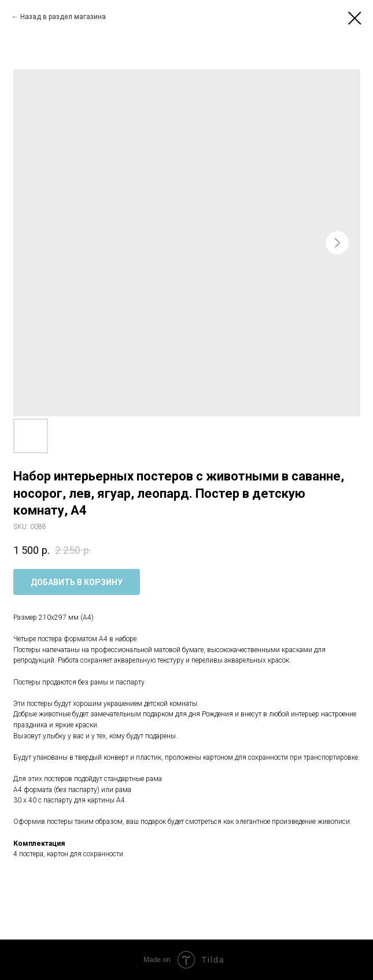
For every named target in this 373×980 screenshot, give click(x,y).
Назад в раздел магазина (63, 17)
